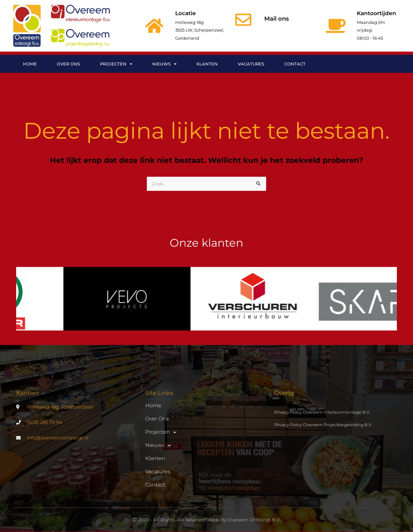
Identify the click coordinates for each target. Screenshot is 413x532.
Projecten (116, 64)
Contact (295, 64)
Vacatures (251, 64)
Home (30, 64)
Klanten (207, 64)
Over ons (68, 64)
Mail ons (277, 19)
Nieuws (164, 64)
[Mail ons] (243, 20)
